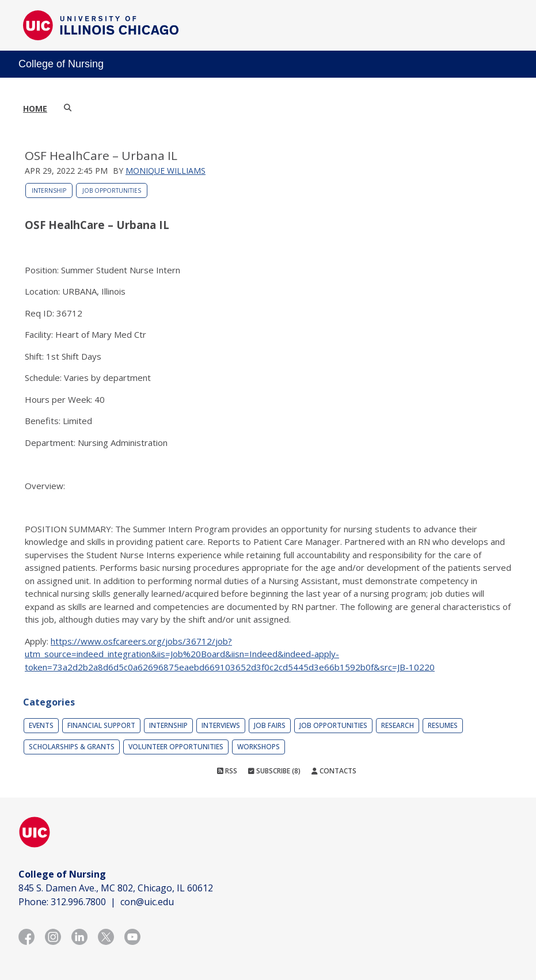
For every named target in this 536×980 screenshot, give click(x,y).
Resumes (443, 725)
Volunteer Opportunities (176, 747)
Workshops (259, 747)
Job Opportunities (112, 190)
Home (35, 108)
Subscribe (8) (274, 771)
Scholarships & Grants (72, 747)
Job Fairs (270, 725)
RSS (227, 771)
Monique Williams (166, 171)
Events (41, 725)
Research (398, 725)
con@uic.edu (147, 902)
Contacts (334, 771)
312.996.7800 (78, 902)
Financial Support (101, 725)
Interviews (221, 725)
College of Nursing (61, 64)
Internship (49, 190)
